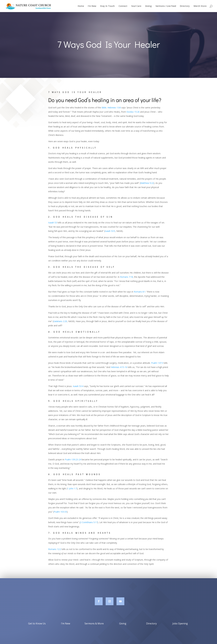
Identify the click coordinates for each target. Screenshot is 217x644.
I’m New (92, 6)
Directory (185, 6)
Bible (104, 108)
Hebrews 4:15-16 (119, 367)
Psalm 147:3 (157, 363)
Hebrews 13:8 (114, 108)
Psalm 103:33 (60, 512)
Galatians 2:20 (60, 321)
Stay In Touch (107, 6)
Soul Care (136, 6)
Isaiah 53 (53, 223)
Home (81, 6)
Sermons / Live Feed (166, 6)
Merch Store (200, 6)
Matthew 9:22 (147, 183)
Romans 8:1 (140, 292)
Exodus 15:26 (133, 112)
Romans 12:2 (55, 549)
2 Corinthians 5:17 (89, 522)
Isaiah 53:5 (110, 231)
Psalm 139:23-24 (73, 459)
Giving (148, 6)
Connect (123, 6)
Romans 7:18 (127, 277)
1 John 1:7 (72, 488)
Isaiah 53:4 (78, 386)
